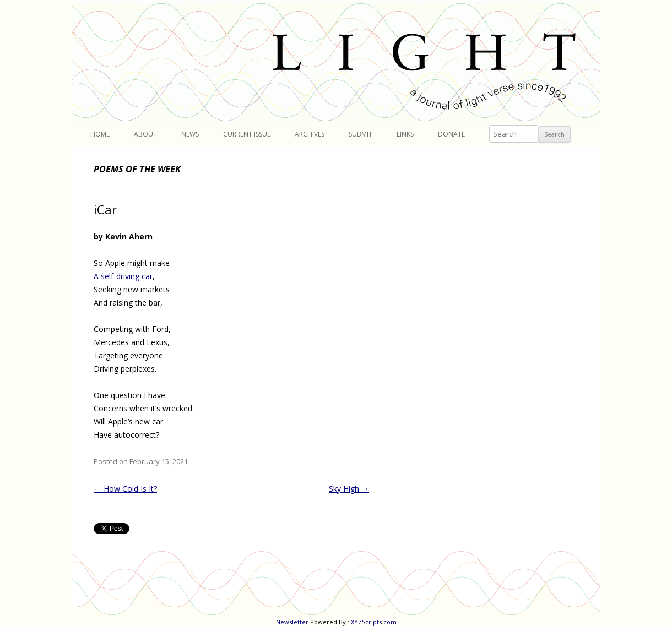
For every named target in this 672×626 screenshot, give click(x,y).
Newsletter (292, 622)
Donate (451, 134)
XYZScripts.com (374, 622)
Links (405, 134)
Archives (310, 134)
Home (100, 134)
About (145, 134)
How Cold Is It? (125, 489)
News (190, 134)
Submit (361, 134)
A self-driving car (123, 276)
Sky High (349, 489)
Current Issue (247, 134)
